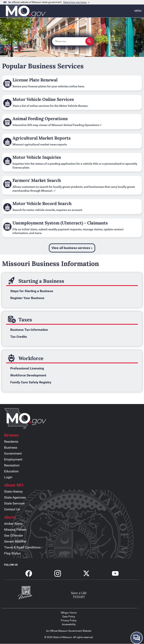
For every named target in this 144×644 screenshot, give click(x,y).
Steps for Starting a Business (32, 291)
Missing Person (15, 530)
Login (8, 477)
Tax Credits (19, 337)
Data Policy (69, 617)
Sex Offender (14, 535)
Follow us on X (86, 573)
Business (11, 448)
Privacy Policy (69, 620)
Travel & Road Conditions (24, 547)
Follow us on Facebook (29, 573)
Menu (138, 11)
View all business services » (72, 248)
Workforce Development (28, 375)
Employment (13, 459)
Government (13, 453)
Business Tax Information (29, 330)
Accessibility (69, 624)
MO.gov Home (69, 613)
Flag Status (12, 553)
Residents (11, 442)
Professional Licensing (27, 368)
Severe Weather (15, 541)
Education (11, 471)
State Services (14, 503)
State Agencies (15, 497)
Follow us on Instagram (58, 573)
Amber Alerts (15, 524)
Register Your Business (27, 298)
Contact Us (12, 509)
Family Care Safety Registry (31, 382)
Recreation (12, 465)
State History (13, 491)
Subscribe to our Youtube (115, 573)
